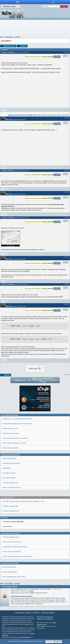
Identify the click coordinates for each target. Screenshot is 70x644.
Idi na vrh (67, 375)
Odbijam (58, 642)
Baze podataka (9, 37)
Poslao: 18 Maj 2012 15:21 (20, 194)
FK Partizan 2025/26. (10, 473)
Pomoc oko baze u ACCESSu (12, 552)
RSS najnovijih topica (10, 567)
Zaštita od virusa (41, 619)
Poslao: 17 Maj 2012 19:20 (22, 53)
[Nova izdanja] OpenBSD (11, 448)
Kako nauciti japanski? (10, 458)
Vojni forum (50, 617)
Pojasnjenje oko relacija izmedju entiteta (15, 547)
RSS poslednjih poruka (10, 572)
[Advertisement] (35, 28)
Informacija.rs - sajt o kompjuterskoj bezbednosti (18, 419)
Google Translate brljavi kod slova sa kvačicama (18, 424)
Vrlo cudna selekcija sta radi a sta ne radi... (16, 438)
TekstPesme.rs (50, 619)
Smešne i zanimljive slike (11, 506)
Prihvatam (50, 642)
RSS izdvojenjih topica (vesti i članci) (14, 577)
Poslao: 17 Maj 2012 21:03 (20, 120)
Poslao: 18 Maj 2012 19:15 (22, 218)
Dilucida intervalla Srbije (10, 483)
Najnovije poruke (20, 613)
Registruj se (12, 115)
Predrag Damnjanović (25, 637)
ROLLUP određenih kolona (11, 537)
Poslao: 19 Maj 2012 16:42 (22, 284)
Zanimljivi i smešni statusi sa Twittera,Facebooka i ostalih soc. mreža (24, 501)
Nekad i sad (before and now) (12, 488)
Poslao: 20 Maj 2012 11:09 (20, 306)
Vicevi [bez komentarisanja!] (12, 463)
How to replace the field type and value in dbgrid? (18, 556)
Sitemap (29, 613)
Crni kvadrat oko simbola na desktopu (14, 443)
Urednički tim (36, 613)
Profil (5, 110)
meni (17, 2)
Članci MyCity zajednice (48, 613)
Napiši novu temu (9, 46)
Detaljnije (31, 591)
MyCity (2, 37)
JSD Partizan (7, 468)
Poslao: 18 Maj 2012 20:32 (20, 259)
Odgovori (23, 46)
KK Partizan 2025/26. (10, 478)
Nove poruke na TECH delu (10, 415)
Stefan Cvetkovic (8, 52)
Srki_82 (8, 119)
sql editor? (17, 37)
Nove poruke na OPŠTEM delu (11, 455)
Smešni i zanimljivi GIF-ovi (11, 511)
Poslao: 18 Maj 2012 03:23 (22, 171)
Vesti (45, 617)
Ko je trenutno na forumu (10, 587)
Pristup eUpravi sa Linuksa (11, 433)
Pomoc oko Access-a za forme (12, 542)
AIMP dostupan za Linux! (11, 428)
